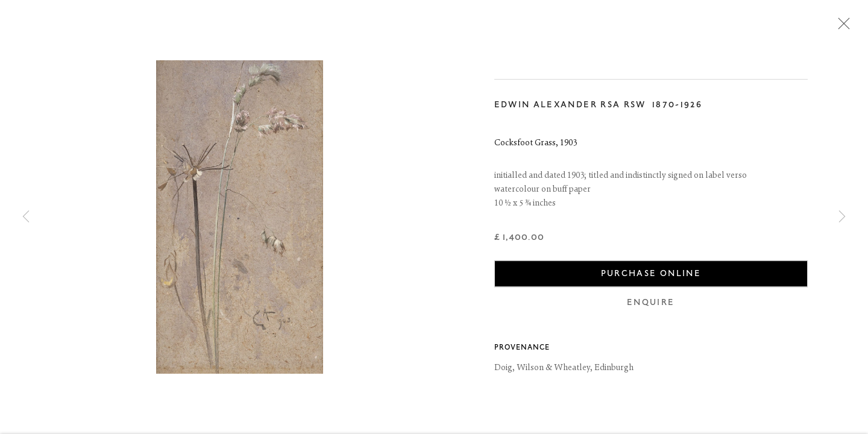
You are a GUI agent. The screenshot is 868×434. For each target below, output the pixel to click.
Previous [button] (26, 217)
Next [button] (842, 217)
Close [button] (841, 27)
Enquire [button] (651, 304)
